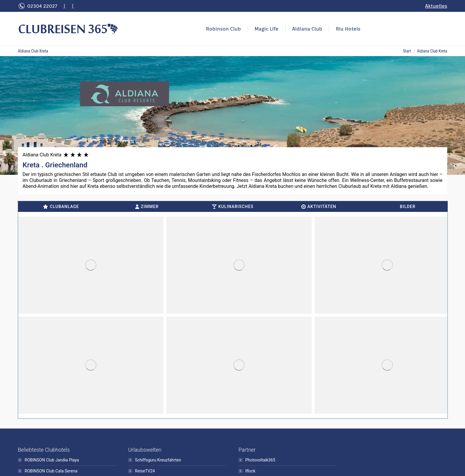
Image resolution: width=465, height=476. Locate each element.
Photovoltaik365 (260, 460)
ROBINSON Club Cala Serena (51, 471)
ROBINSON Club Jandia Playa (52, 460)
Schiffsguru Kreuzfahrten (158, 460)
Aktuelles (436, 6)
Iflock (250, 471)
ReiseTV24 (145, 471)
